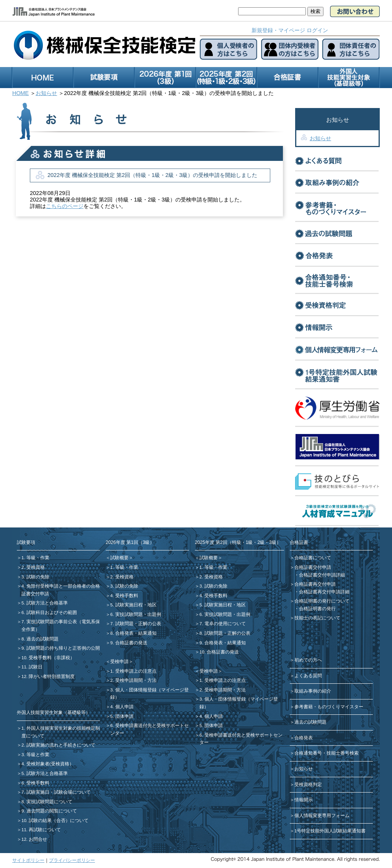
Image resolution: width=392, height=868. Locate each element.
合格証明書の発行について (322, 601)
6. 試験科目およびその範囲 (49, 613)
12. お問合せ (34, 839)
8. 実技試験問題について (47, 802)
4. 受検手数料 (124, 596)
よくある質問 (308, 676)
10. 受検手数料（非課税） (48, 658)
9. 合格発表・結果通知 (223, 643)
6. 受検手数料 (35, 783)
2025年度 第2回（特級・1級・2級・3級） (238, 542)
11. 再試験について (41, 830)
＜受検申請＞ (119, 662)
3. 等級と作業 (35, 755)
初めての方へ (308, 660)
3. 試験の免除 (35, 577)
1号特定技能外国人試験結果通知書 (330, 831)
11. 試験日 (32, 667)
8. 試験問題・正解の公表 (225, 633)
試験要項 (26, 542)
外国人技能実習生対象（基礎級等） (54, 712)
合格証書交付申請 (313, 567)
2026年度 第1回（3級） (130, 542)
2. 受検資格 (33, 567)
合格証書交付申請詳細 (322, 575)
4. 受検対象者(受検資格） (48, 764)
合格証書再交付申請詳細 (324, 592)
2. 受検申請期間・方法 (133, 680)
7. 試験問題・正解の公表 (136, 624)
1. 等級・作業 (35, 558)
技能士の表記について (317, 618)
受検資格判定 (308, 784)
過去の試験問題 (310, 722)
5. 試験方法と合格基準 (45, 603)
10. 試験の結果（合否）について (55, 821)
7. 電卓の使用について (223, 624)
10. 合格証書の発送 (219, 652)
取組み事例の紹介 (313, 691)
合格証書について (313, 558)
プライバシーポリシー (72, 860)
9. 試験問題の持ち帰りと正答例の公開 (61, 648)
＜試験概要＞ (119, 558)
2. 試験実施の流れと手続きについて (58, 745)
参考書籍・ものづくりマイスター (329, 707)
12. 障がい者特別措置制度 (48, 676)
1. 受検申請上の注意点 (133, 671)
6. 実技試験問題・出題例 (136, 614)
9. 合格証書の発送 (129, 643)
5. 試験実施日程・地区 (133, 605)
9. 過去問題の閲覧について (49, 811)
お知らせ (320, 138)
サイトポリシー (28, 860)
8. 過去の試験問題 (40, 639)
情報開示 (304, 800)
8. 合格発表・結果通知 (133, 633)
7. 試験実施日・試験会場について (56, 792)
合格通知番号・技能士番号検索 (327, 753)
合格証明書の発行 (317, 609)
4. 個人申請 (122, 707)
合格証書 (299, 542)
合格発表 (304, 738)
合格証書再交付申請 (315, 584)
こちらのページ (65, 206)
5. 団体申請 (122, 716)
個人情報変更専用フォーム (322, 816)
